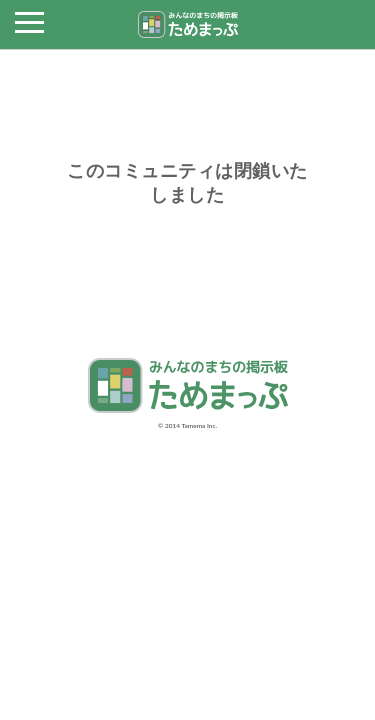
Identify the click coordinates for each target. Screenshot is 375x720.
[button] (29, 28)
